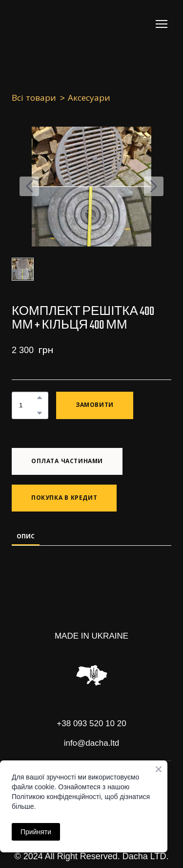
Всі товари (34, 98)
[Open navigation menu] (162, 24)
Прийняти (36, 832)
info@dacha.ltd (92, 743)
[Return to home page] (51, 24)
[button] (40, 398)
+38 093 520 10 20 (91, 723)
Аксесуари (89, 98)
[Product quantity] (28, 405)
